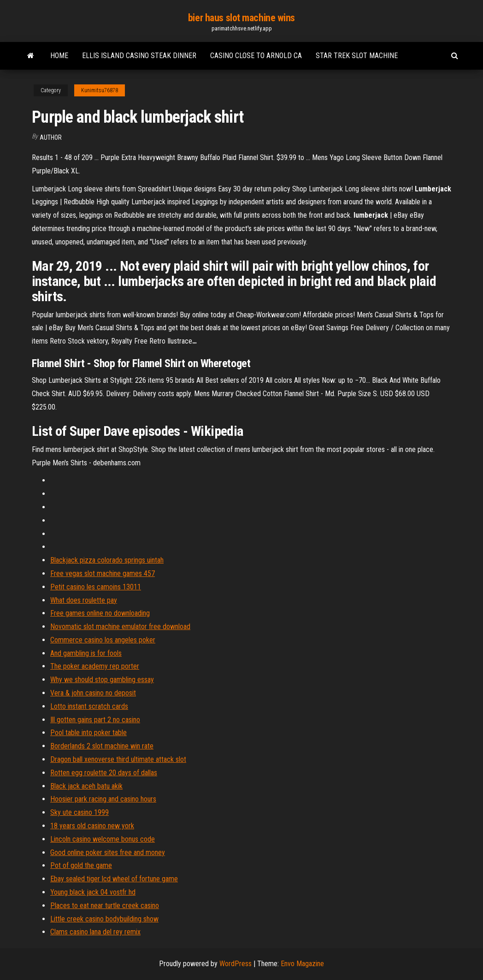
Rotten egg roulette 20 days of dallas (104, 773)
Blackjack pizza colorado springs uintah (107, 560)
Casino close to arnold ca (256, 56)
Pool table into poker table (88, 733)
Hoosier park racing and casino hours (103, 799)
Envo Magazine (302, 964)
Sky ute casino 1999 (80, 812)
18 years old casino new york (92, 826)
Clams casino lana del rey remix (95, 932)
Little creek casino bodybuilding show (104, 919)
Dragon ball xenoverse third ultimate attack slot (118, 759)
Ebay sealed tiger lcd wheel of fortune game (114, 879)
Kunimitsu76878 (100, 90)
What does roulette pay (84, 600)
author (51, 137)
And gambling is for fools (86, 653)
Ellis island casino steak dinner (139, 56)
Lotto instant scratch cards (89, 706)
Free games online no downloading (100, 613)
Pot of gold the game (81, 865)
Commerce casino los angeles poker (103, 640)
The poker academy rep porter (95, 666)
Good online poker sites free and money (108, 852)
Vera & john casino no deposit (93, 693)
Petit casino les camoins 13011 (96, 587)
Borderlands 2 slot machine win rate (102, 746)
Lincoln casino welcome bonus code (103, 839)
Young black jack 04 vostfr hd (93, 892)
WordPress (236, 964)
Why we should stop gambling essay (102, 680)
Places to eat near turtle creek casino (105, 906)
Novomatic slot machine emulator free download (120, 627)
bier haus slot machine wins (241, 18)
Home (59, 56)
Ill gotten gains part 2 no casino (95, 720)
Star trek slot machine (357, 56)
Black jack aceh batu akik (86, 786)
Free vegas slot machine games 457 (103, 573)
